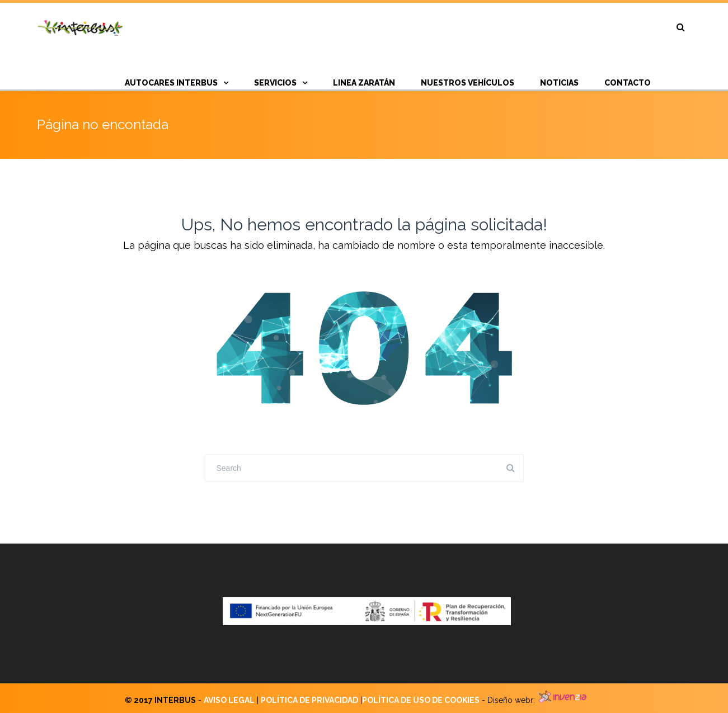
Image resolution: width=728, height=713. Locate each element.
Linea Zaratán (364, 83)
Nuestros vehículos (468, 83)
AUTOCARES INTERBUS (171, 83)
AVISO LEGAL (229, 700)
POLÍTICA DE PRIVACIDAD (309, 700)
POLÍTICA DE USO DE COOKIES (421, 700)
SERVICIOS (275, 83)
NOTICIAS (559, 83)
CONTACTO (628, 83)
